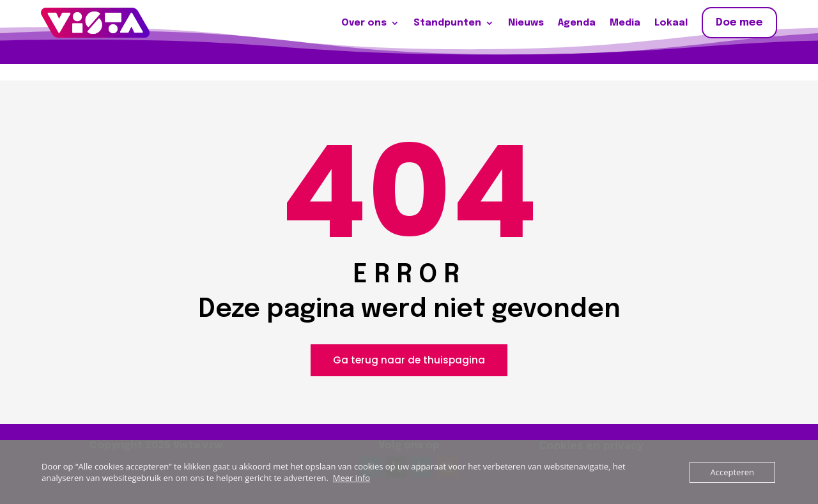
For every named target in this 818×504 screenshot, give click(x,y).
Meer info (351, 478)
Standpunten (447, 23)
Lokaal (671, 23)
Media (625, 23)
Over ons (364, 23)
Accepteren (732, 472)
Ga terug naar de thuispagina (409, 360)
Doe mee (739, 23)
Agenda (577, 23)
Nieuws (526, 23)
